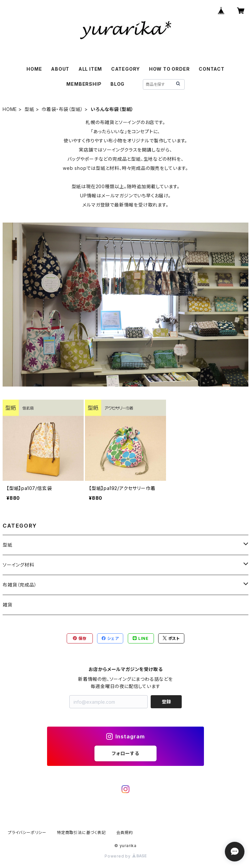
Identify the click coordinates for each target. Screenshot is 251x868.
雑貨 (8, 605)
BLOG (117, 84)
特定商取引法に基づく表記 (81, 832)
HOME (34, 69)
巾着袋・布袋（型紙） (62, 109)
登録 (166, 702)
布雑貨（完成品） (20, 585)
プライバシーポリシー (27, 832)
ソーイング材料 (18, 565)
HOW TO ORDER (169, 69)
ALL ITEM (90, 69)
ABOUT (60, 69)
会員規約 (125, 832)
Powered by (125, 856)
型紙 (29, 109)
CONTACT (212, 69)
